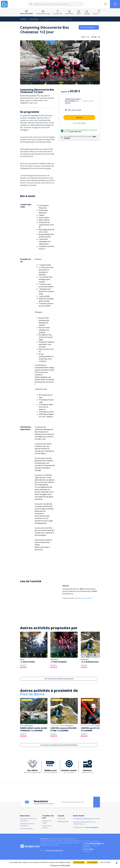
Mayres (22, 659)
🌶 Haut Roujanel (59, 662)
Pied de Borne (34, 19)
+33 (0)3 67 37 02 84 (80, 819)
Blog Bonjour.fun (63, 821)
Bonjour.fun (62, 819)
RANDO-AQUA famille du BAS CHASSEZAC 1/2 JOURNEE (34, 729)
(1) (59, 726)
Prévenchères (54, 659)
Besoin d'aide (89, 849)
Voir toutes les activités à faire (54, 850)
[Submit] (32, 4)
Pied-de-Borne (29, 726)
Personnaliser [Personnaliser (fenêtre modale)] (105, 862)
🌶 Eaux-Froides (27, 662)
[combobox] (56, 4)
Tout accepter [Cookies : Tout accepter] (79, 862)
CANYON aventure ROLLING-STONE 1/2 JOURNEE (64, 729)
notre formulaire (92, 827)
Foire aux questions (26, 829)
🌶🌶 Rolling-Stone (90, 662)
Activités (23, 19)
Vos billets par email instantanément (76, 130)
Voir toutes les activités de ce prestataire (59, 679)
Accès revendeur (99, 843)
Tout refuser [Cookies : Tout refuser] (92, 862)
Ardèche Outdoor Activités (83, 598)
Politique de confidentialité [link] (60, 865)
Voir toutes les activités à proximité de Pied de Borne (59, 745)
